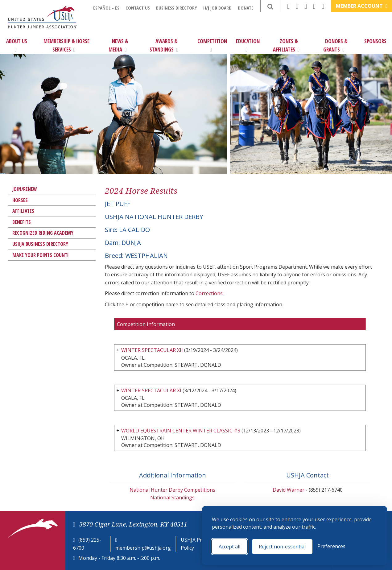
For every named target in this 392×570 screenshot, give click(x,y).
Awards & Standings (164, 45)
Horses (20, 200)
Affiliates (23, 211)
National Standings (172, 498)
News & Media (118, 45)
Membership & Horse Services (66, 45)
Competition (212, 45)
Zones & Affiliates (286, 45)
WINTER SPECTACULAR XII (152, 350)
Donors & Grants (335, 45)
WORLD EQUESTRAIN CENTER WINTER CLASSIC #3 (181, 431)
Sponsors (375, 41)
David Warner (289, 490)
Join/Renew (25, 189)
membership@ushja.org (143, 548)
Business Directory (177, 8)
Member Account (362, 6)
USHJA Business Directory (40, 244)
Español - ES (106, 8)
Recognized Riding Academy (43, 233)
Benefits (22, 222)
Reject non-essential (282, 547)
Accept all (229, 547)
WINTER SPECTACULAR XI (151, 390)
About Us (17, 45)
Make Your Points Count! (40, 255)
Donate (246, 8)
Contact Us (138, 8)
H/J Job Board (217, 8)
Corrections (209, 293)
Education (248, 45)
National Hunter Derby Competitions (172, 490)
